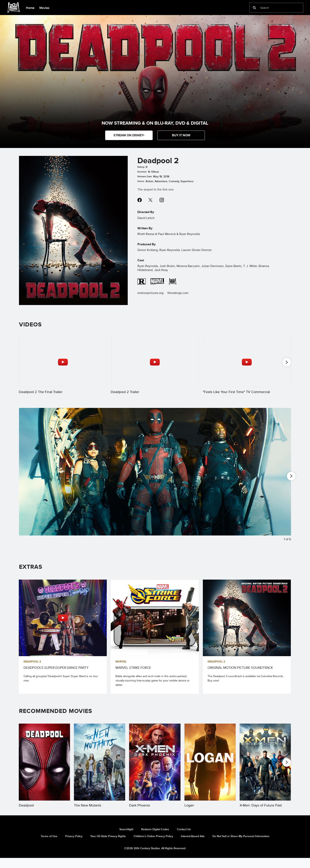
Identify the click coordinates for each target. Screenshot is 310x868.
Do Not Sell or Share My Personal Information (241, 846)
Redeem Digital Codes (155, 839)
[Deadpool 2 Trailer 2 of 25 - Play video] (155, 362)
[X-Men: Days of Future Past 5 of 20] (265, 768)
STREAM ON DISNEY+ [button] (129, 135)
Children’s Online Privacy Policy (153, 846)
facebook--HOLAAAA (140, 200)
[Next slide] (285, 483)
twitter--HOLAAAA (151, 200)
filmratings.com (178, 293)
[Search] (274, 8)
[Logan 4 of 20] (210, 768)
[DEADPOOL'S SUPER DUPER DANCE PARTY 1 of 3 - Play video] (63, 623)
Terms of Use (49, 846)
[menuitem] (30, 8)
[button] (181, 135)
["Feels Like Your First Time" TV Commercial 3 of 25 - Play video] (247, 362)
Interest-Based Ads (193, 846)
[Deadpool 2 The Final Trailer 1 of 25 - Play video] (63, 362)
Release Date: (145, 176)
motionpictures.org (150, 293)
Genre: (141, 181)
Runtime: (142, 172)
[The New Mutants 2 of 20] (100, 768)
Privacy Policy (74, 846)
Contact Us (184, 839)
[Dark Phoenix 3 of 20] (155, 768)
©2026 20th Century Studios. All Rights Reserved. (155, 858)
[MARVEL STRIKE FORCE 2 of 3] (155, 623)
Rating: (141, 167)
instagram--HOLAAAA (162, 200)
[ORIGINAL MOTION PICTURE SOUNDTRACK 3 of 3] (247, 623)
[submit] (254, 8)
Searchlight (126, 839)
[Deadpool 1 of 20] (44, 768)
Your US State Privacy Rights (108, 846)
